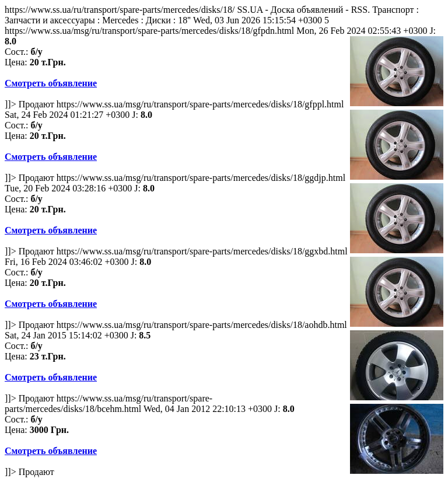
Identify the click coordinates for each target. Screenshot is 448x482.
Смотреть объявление (51, 83)
